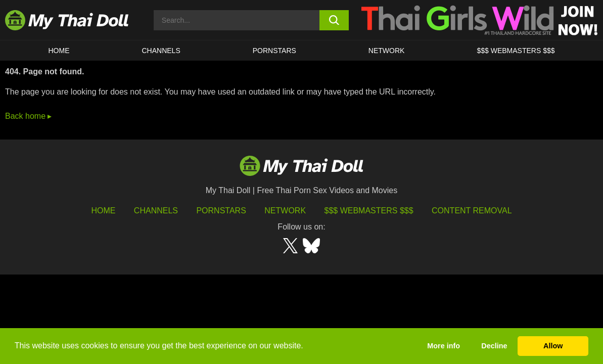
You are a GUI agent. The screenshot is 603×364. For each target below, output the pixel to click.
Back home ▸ (28, 116)
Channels (156, 211)
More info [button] (444, 346)
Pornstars (274, 51)
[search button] (334, 20)
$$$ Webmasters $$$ (369, 211)
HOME (59, 51)
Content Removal (472, 211)
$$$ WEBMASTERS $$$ (516, 51)
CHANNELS (161, 51)
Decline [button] (494, 346)
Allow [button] (553, 346)
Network (387, 51)
